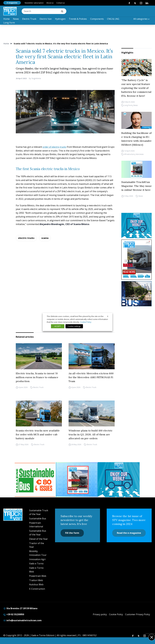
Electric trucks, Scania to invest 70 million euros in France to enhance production (37, 377)
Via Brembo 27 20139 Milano (20, 608)
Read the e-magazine (129, 533)
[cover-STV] (137, 260)
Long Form (9, 23)
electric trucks (26, 238)
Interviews (140, 154)
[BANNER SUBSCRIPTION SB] (35, 480)
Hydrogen (60, 19)
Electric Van (46, 19)
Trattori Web (36, 580)
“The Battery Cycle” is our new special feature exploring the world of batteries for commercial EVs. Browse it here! (136, 88)
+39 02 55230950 (14, 614)
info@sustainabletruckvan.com (22, 620)
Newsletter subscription (34, 3)
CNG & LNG (113, 19)
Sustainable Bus (38, 518)
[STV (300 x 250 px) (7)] (77, 480)
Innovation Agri (37, 559)
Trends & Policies (78, 19)
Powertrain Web (38, 576)
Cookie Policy (116, 614)
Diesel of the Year (38, 539)
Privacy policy (100, 614)
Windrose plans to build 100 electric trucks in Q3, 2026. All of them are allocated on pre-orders (91, 434)
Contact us (60, 3)
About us (50, 3)
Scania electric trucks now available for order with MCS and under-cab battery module (38, 434)
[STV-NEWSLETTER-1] (137, 225)
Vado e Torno (36, 563)
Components (97, 19)
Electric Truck (29, 19)
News (16, 19)
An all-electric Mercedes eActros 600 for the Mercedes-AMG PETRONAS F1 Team (91, 377)
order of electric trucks (54, 147)
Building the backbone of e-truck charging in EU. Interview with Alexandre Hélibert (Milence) (136, 139)
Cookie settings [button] (74, 326)
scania (45, 238)
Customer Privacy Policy (138, 614)
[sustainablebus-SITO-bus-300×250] (137, 294)
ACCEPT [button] (58, 326)
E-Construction (37, 589)
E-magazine (12, 3)
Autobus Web (36, 584)
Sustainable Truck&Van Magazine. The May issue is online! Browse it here (136, 186)
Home (6, 19)
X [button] (108, 316)
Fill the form (72, 533)
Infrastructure (129, 154)
